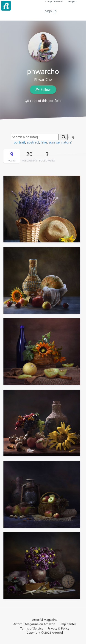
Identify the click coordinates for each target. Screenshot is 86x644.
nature (66, 142)
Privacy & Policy (58, 628)
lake (44, 142)
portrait (19, 142)
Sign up (51, 11)
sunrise (54, 142)
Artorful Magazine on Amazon (34, 624)
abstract (33, 142)
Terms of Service (32, 628)
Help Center (68, 624)
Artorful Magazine (45, 620)
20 (29, 156)
